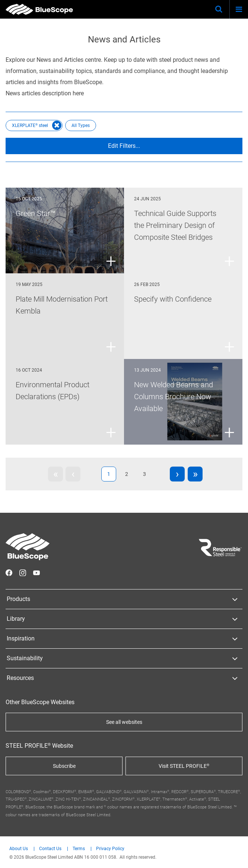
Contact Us (50, 849)
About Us (19, 849)
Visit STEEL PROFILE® (184, 766)
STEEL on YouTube (36, 573)
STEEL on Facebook (9, 573)
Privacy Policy (110, 849)
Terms (79, 849)
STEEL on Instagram (23, 573)
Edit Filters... (124, 146)
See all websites (124, 722)
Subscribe (64, 766)
